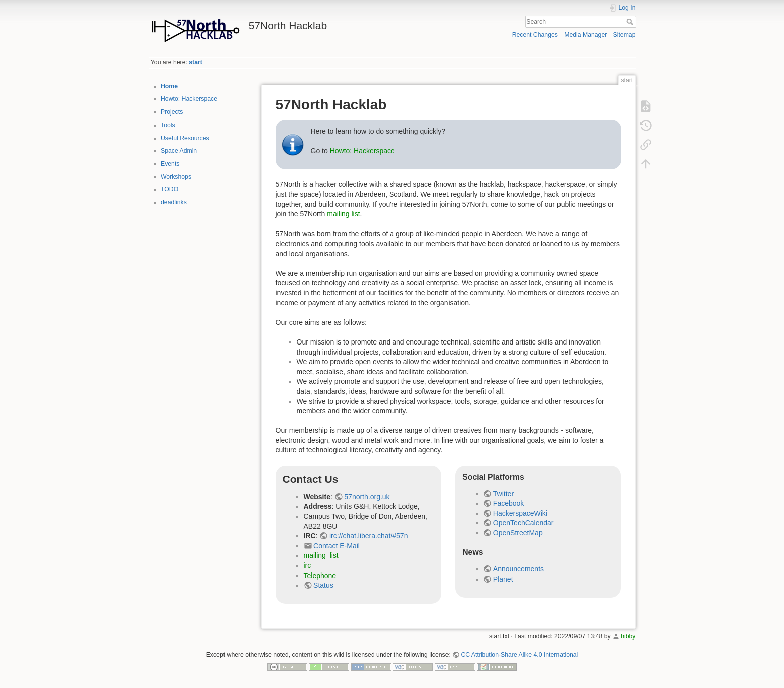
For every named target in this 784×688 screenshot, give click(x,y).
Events (170, 164)
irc (308, 565)
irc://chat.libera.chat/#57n (369, 536)
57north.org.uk (367, 497)
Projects (172, 112)
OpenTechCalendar (524, 523)
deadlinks (174, 202)
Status (323, 585)
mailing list (343, 214)
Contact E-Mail (337, 546)
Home (169, 86)
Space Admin (179, 151)
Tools (168, 125)
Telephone (320, 576)
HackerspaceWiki (520, 513)
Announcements (519, 569)
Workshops (176, 177)
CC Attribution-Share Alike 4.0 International (519, 655)
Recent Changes (535, 35)
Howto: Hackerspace (189, 99)
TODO (170, 189)
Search (631, 22)
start (196, 62)
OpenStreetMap (518, 533)
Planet (503, 579)
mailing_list (321, 555)
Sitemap (625, 35)
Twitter (503, 494)
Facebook (509, 503)
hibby (628, 636)
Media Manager (585, 35)
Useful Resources (185, 138)
